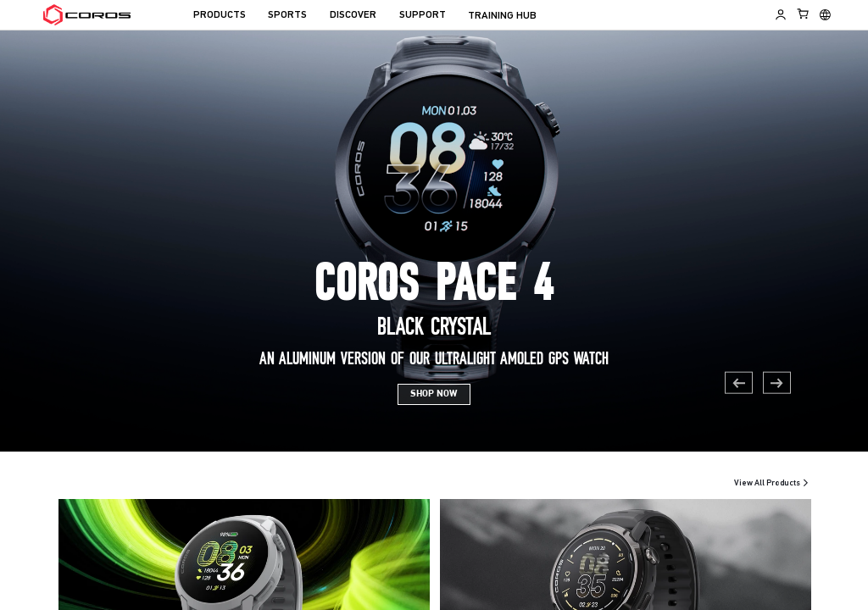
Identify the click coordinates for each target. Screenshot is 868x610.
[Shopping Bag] (804, 14)
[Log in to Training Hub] (781, 14)
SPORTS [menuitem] (287, 15)
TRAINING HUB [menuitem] (502, 16)
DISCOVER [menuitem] (353, 15)
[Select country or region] (825, 15)
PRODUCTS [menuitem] (220, 15)
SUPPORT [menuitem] (423, 15)
